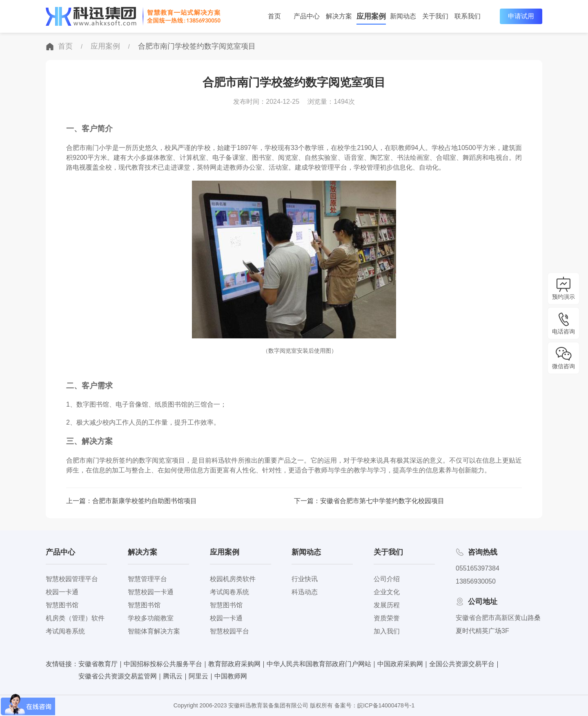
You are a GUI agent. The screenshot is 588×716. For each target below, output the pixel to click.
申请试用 (521, 16)
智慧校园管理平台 (72, 579)
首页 (65, 46)
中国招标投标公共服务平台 (163, 664)
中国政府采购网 (400, 664)
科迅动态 (305, 592)
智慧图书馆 (62, 605)
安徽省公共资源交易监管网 (118, 676)
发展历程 (387, 605)
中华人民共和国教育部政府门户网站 (319, 664)
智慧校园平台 (229, 631)
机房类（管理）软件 (75, 618)
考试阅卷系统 (65, 631)
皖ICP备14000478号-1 (386, 705)
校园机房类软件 (233, 579)
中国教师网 (231, 676)
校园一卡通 (62, 592)
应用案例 (105, 46)
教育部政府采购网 (234, 664)
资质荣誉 (387, 618)
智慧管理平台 (147, 579)
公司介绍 (387, 579)
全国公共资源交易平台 (462, 664)
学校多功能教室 (151, 618)
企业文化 (387, 592)
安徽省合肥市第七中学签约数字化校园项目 (382, 501)
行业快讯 (305, 579)
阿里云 (198, 676)
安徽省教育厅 (98, 664)
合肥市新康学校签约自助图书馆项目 (145, 501)
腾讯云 (173, 676)
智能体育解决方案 (154, 631)
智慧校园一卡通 (151, 592)
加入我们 (387, 631)
